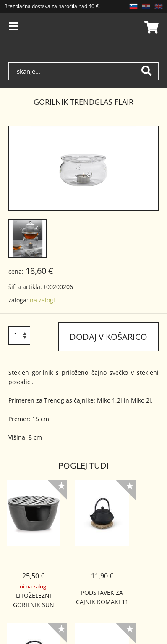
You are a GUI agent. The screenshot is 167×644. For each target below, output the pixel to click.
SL (133, 6)
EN (159, 6)
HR (146, 6)
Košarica (150, 27)
